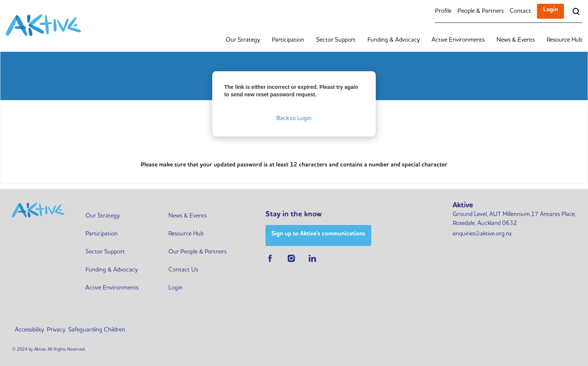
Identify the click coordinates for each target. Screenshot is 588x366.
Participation (288, 40)
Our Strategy (243, 40)
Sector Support (336, 40)
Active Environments (458, 40)
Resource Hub (564, 40)
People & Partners (481, 11)
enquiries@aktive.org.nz (482, 234)
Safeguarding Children (97, 330)
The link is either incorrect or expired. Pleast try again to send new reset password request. (291, 91)
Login (550, 10)
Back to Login (294, 118)
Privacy (56, 330)
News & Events (516, 40)
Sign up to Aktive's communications (318, 234)
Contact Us (183, 270)
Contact (520, 11)
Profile (443, 11)
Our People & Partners (197, 252)
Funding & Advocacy (394, 40)
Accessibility (29, 330)
